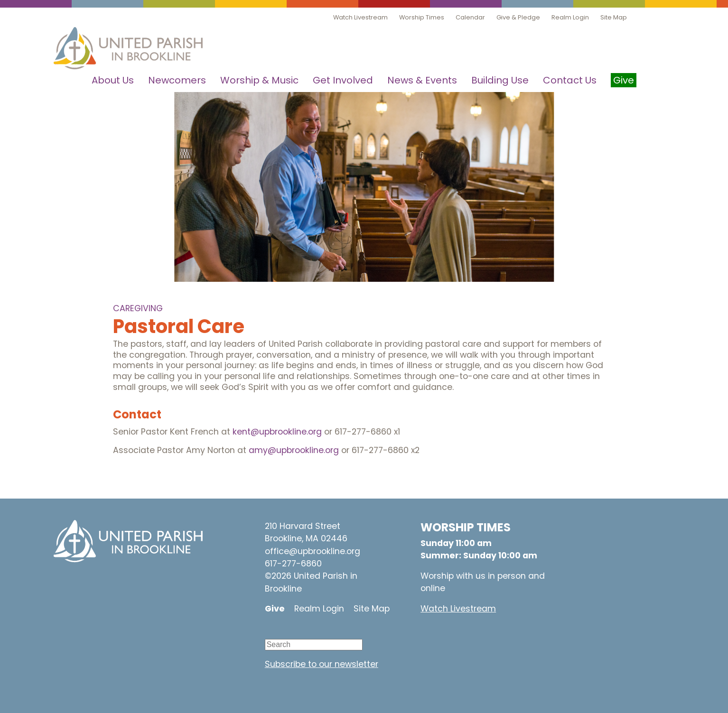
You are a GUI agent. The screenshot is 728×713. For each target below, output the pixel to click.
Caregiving (138, 308)
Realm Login (570, 17)
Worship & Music (259, 80)
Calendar (470, 17)
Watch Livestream (360, 17)
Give (275, 609)
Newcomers (177, 80)
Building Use (500, 80)
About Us (113, 80)
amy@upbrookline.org (294, 450)
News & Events (422, 80)
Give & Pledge (518, 17)
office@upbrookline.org (313, 551)
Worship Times (422, 17)
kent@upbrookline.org (277, 432)
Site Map (614, 17)
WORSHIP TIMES (466, 527)
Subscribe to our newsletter (322, 664)
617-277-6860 (293, 564)
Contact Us (570, 80)
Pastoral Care (179, 326)
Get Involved (343, 80)
